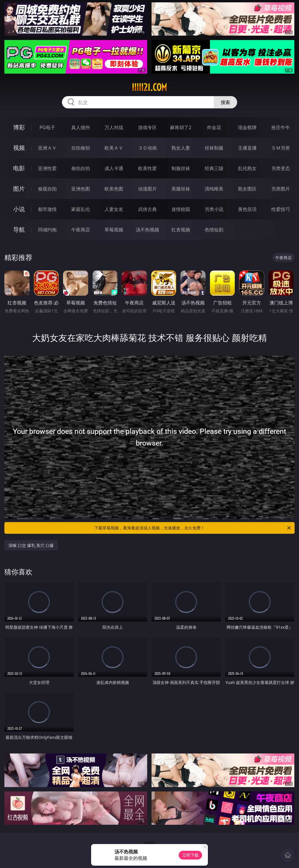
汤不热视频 (147, 230)
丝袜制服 (214, 148)
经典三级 (214, 168)
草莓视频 (114, 230)
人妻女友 (114, 209)
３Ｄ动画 (147, 148)
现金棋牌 (247, 127)
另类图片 (281, 189)
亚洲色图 (81, 189)
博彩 (19, 127)
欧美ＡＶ (114, 148)
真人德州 (81, 127)
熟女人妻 (181, 148)
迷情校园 (181, 209)
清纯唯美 (214, 189)
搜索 (225, 102)
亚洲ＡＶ (47, 148)
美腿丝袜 (181, 189)
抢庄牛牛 (281, 127)
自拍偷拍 (81, 148)
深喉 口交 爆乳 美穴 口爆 (31, 545)
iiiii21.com (149, 87)
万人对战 (114, 127)
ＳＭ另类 (281, 148)
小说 (19, 209)
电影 (19, 168)
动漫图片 (147, 189)
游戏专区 (147, 127)
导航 (19, 229)
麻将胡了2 (181, 127)
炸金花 (214, 127)
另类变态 (281, 168)
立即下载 (190, 855)
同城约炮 (47, 230)
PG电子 (47, 127)
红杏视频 (181, 230)
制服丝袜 (181, 168)
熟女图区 (247, 189)
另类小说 (214, 209)
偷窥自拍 (47, 189)
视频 (19, 148)
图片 (19, 189)
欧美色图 (114, 189)
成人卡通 (114, 168)
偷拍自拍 (81, 168)
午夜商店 (81, 230)
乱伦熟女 (247, 168)
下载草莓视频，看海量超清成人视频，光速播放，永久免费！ (193, 528)
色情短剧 (214, 230)
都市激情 (47, 209)
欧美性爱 (147, 168)
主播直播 (247, 148)
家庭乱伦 (81, 209)
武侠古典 (147, 209)
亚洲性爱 (47, 168)
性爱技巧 (281, 209)
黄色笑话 (247, 209)
